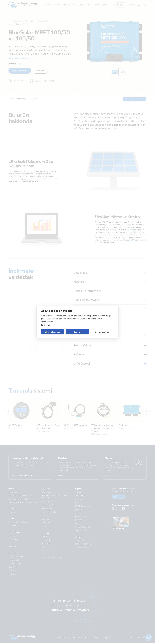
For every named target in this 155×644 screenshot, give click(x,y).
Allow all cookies (53, 332)
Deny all (77, 332)
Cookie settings (102, 332)
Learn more (46, 325)
